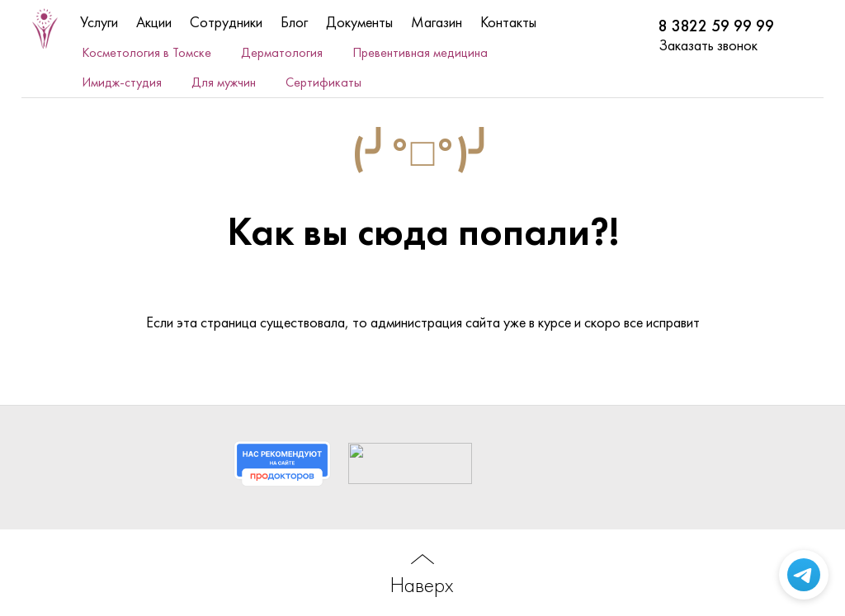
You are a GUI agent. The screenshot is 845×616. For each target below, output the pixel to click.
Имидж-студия (122, 82)
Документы (359, 22)
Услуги (99, 22)
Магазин (437, 22)
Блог (294, 22)
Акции (154, 22)
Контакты (508, 22)
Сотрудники (226, 22)
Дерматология (282, 52)
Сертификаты (323, 82)
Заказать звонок (708, 45)
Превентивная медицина (420, 52)
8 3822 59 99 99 (716, 26)
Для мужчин (224, 82)
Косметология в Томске (146, 52)
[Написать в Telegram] (804, 575)
